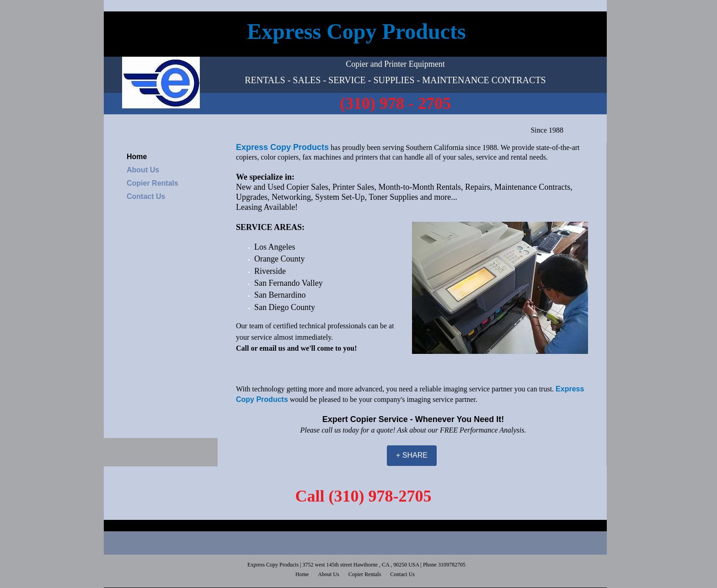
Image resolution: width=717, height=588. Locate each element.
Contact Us (146, 196)
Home (137, 157)
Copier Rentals (152, 183)
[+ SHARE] (412, 456)
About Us (143, 170)
